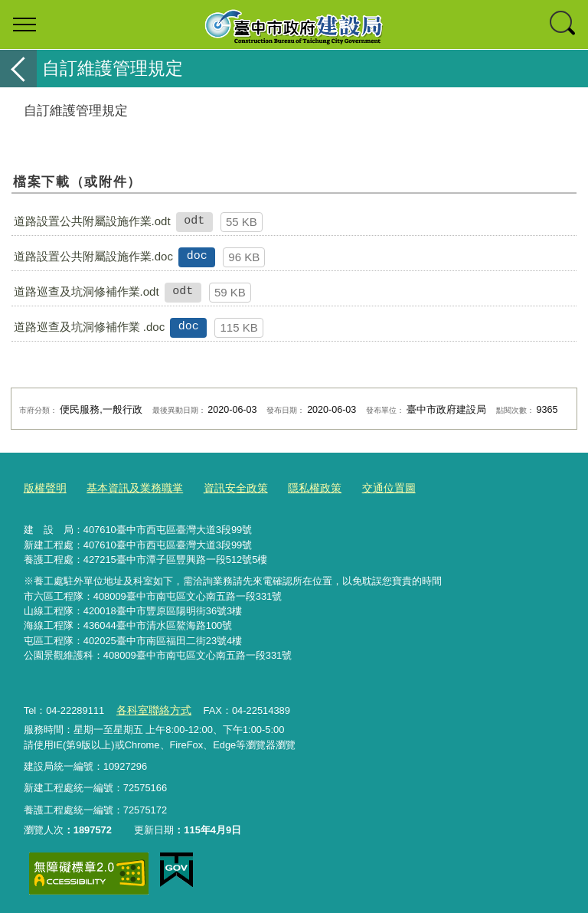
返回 (18, 69)
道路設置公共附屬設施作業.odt (92, 221)
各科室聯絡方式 (150, 707)
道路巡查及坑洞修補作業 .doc (90, 327)
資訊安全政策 (224, 488)
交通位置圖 (369, 488)
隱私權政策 (298, 488)
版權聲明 (44, 488)
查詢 (563, 25)
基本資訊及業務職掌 (128, 488)
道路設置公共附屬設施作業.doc (93, 256)
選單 (24, 25)
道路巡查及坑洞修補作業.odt (87, 291)
